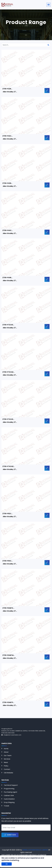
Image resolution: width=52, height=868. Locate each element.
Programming (9, 789)
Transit (6, 806)
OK (7, 864)
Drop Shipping (9, 802)
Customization (9, 799)
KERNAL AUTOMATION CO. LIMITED (35, 850)
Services (7, 759)
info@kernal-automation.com (11, 735)
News (6, 762)
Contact (7, 769)
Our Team (8, 756)
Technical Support (11, 785)
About (6, 752)
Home (6, 749)
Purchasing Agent (11, 792)
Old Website (8, 773)
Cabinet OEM (9, 796)
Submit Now (10, 835)
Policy (6, 766)
